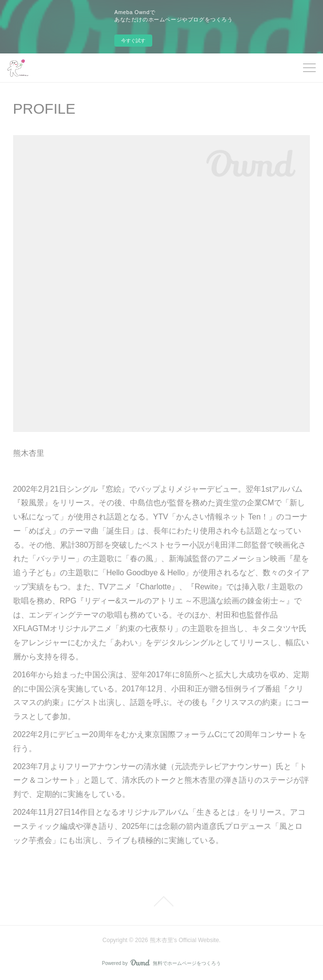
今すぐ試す (133, 41)
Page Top (161, 901)
